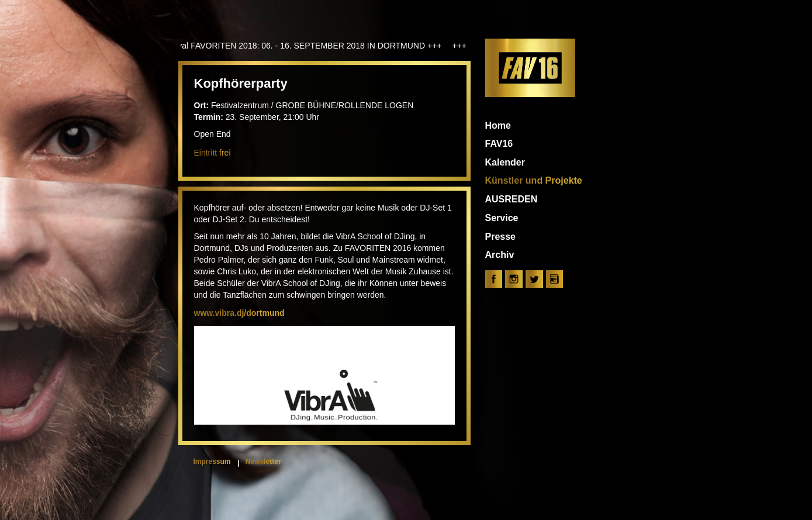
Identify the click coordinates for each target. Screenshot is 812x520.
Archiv (500, 255)
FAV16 (499, 144)
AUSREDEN (512, 199)
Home (498, 125)
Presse (501, 237)
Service (502, 218)
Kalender (505, 162)
